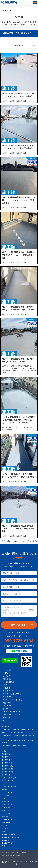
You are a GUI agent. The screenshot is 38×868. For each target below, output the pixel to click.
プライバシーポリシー (14, 853)
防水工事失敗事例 (9, 697)
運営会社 (4, 853)
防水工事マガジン (9, 691)
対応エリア (6, 751)
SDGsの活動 (7, 706)
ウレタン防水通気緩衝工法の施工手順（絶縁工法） (18, 729)
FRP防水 (5, 790)
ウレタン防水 (6, 795)
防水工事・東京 (7, 754)
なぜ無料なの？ (8, 709)
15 (33, 541)
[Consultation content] (19, 611)
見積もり (5, 831)
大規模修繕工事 (7, 819)
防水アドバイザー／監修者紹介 (13, 700)
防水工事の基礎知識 (8, 834)
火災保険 (5, 828)
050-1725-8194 (19, 641)
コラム (4, 798)
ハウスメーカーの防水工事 (11, 712)
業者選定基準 (7, 676)
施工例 (5, 685)
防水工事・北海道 (8, 766)
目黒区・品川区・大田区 (10, 778)
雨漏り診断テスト (9, 718)
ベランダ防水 (6, 807)
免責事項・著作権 (7, 856)
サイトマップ (7, 721)
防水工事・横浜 (7, 775)
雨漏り (4, 846)
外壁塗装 (5, 816)
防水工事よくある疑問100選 (12, 694)
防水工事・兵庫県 (8, 772)
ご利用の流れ (7, 673)
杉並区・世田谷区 (8, 781)
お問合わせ (6, 688)
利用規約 (24, 853)
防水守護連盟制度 (9, 682)
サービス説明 (7, 670)
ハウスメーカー (7, 804)
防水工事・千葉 (7, 763)
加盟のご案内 (7, 703)
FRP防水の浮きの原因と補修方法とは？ (15, 746)
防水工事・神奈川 (8, 760)
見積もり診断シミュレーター (12, 715)
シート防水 (6, 801)
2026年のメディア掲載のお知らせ (13, 732)
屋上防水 (5, 825)
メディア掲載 (6, 813)
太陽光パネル (6, 822)
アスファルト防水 (8, 793)
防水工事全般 (6, 840)
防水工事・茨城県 (8, 769)
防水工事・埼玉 (7, 757)
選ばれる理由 (7, 679)
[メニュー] (34, 3)
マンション (6, 810)
